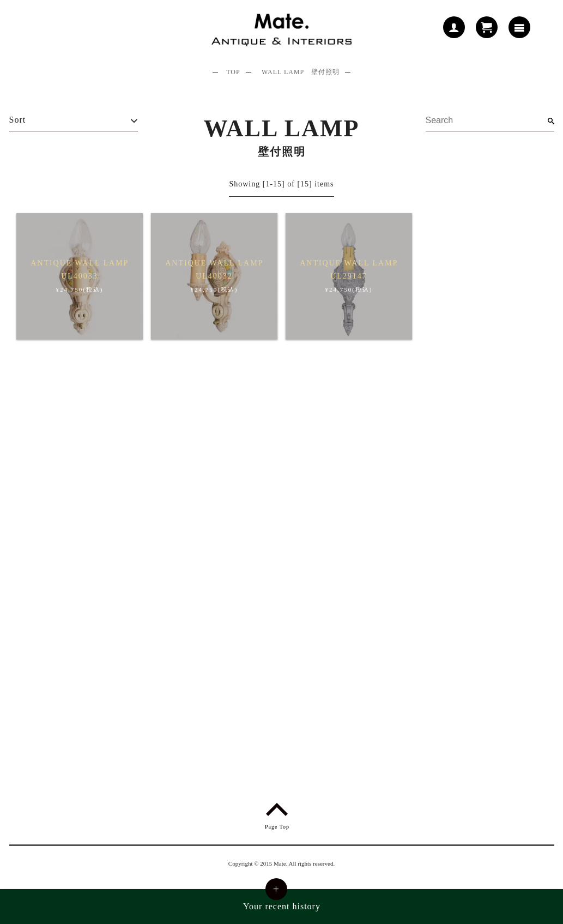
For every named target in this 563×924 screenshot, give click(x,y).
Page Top (277, 814)
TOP (233, 72)
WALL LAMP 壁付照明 (301, 72)
